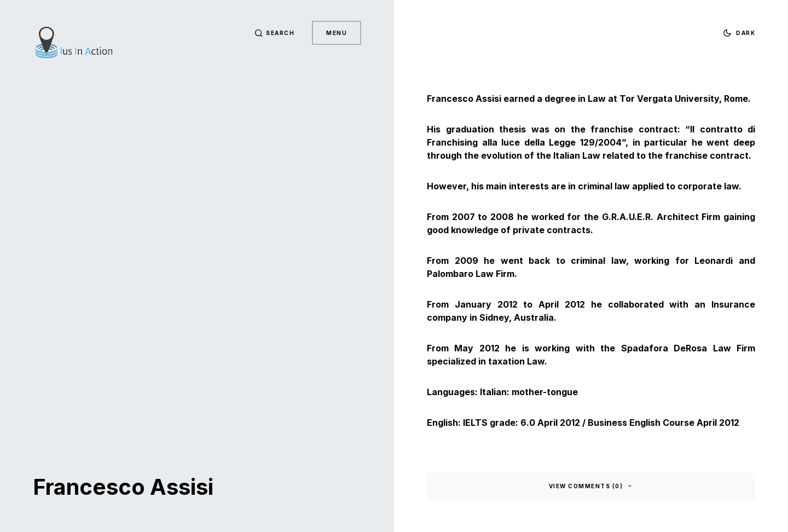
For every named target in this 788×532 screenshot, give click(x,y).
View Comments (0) (586, 486)
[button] (275, 33)
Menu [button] (337, 33)
